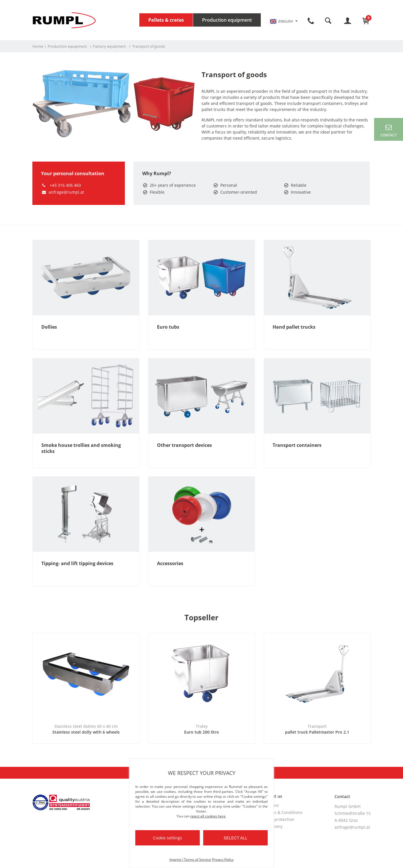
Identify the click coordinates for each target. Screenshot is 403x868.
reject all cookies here (208, 816)
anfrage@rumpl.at (63, 192)
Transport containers (297, 445)
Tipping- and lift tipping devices (77, 563)
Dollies (49, 327)
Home (38, 46)
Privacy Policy (223, 859)
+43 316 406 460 (61, 185)
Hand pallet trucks (294, 327)
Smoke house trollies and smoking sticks (81, 448)
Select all (235, 838)
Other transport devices (184, 445)
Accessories (170, 563)
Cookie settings (168, 838)
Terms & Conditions (283, 812)
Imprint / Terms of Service (190, 859)
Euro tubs (168, 327)
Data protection (279, 819)
